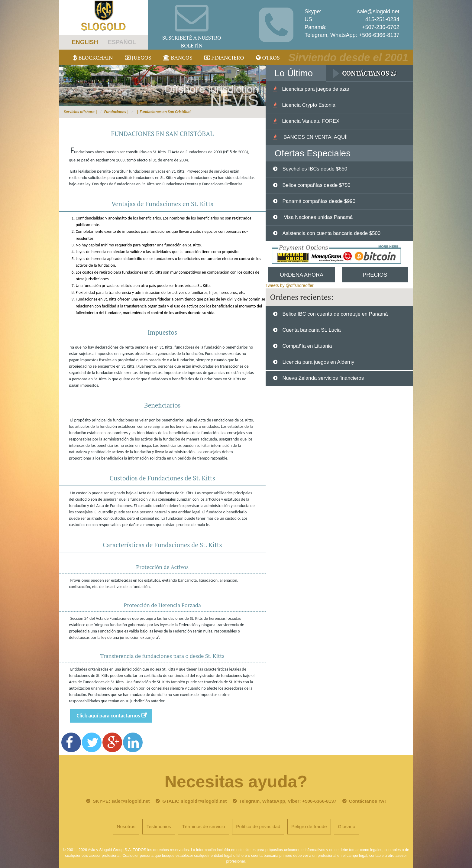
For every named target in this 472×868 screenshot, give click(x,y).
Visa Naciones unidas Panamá (317, 217)
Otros (268, 57)
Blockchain (93, 57)
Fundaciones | (117, 112)
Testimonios (159, 826)
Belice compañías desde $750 (316, 185)
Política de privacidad (258, 826)
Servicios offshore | (81, 112)
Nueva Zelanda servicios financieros (323, 378)
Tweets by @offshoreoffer (290, 285)
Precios (375, 275)
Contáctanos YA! (367, 801)
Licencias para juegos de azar (316, 89)
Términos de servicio (204, 826)
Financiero (224, 57)
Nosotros (126, 826)
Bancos (178, 57)
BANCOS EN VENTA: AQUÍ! (315, 137)
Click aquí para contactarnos (108, 716)
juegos (138, 57)
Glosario (346, 826)
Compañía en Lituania (307, 346)
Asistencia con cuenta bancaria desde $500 (331, 233)
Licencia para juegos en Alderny (318, 362)
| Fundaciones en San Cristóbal (163, 112)
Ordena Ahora (302, 275)
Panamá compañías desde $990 (319, 201)
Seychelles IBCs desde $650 (315, 169)
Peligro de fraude (309, 826)
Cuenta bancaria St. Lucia (311, 330)
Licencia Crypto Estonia (309, 105)
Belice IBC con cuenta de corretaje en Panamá (335, 314)
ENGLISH (85, 42)
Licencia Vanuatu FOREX (311, 121)
